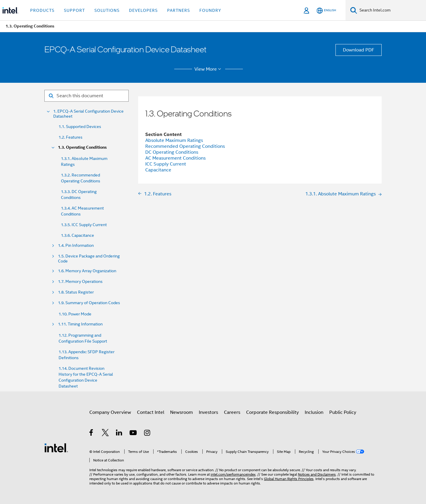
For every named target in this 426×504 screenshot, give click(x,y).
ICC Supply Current (166, 164)
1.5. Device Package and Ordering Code (89, 259)
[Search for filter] (87, 96)
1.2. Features (71, 137)
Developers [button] (143, 10)
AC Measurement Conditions (175, 158)
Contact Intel (151, 412)
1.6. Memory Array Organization (87, 271)
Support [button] (74, 10)
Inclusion (314, 412)
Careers (232, 412)
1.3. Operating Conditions (82, 147)
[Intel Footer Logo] (56, 448)
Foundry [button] (210, 10)
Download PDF (359, 50)
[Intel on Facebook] (92, 434)
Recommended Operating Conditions (185, 146)
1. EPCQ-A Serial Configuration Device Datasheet (88, 114)
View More (209, 69)
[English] (326, 10)
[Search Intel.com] (392, 10)
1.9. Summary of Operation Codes (89, 303)
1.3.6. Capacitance (78, 235)
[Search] (354, 10)
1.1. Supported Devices (80, 127)
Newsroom (181, 412)
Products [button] (42, 10)
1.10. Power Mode (75, 314)
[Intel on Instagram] (147, 434)
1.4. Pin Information (76, 245)
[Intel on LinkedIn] (119, 434)
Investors (208, 412)
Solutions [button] (107, 10)
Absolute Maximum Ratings (174, 140)
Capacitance (158, 170)
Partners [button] (179, 10)
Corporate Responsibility (272, 412)
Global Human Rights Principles (289, 479)
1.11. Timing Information (80, 324)
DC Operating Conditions (172, 152)
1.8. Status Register (76, 292)
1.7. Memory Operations (80, 282)
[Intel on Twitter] (105, 434)
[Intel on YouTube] (134, 434)
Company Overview (110, 412)
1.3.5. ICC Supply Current (84, 225)
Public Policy (343, 412)
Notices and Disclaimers (317, 474)
